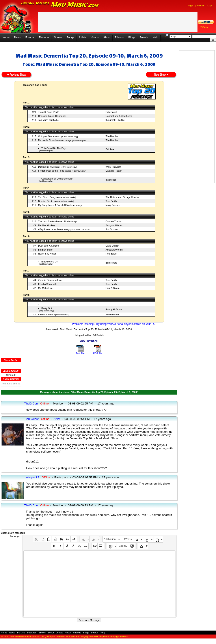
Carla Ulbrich (112, 246)
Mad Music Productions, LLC (30, 637)
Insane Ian (111, 180)
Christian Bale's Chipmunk (52, 116)
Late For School (46, 315)
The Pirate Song (47, 197)
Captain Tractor (114, 171)
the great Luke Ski (115, 120)
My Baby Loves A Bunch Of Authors (57, 205)
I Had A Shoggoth (47, 284)
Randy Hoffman (114, 309)
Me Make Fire (45, 288)
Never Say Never (47, 254)
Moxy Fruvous (113, 205)
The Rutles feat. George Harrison (123, 197)
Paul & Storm (113, 288)
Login (210, 6)
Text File (80, 353)
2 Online (205, 27)
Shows (58, 37)
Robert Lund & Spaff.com (119, 116)
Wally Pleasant (113, 167)
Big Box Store (45, 250)
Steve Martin (112, 315)
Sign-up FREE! (196, 6)
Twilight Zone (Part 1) (49, 112)
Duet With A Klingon (48, 246)
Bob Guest (111, 112)
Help (155, 37)
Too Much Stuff (46, 120)
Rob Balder (111, 254)
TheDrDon (31, 403)
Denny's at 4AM (46, 167)
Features (44, 37)
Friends (119, 37)
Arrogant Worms (114, 225)
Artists (82, 37)
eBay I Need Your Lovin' (51, 229)
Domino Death (46, 201)
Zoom (122, 546)
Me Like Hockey (47, 225)
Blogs (132, 37)
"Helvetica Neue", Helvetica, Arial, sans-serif (112, 539)
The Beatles (112, 136)
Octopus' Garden (47, 136)
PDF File (98, 353)
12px (127, 539)
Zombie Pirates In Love (50, 280)
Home (6, 37)
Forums (30, 37)
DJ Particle (99, 335)
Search (144, 37)
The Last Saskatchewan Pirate (54, 221)
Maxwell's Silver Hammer (51, 140)
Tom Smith (111, 201)
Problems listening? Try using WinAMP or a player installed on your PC (114, 324)
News (17, 37)
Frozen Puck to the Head (51, 171)
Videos (95, 37)
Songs (70, 37)
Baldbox (110, 149)
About (107, 37)
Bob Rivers (111, 263)
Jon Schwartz (113, 229)
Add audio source (11, 384)
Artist (57, 419)
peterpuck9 (32, 477)
